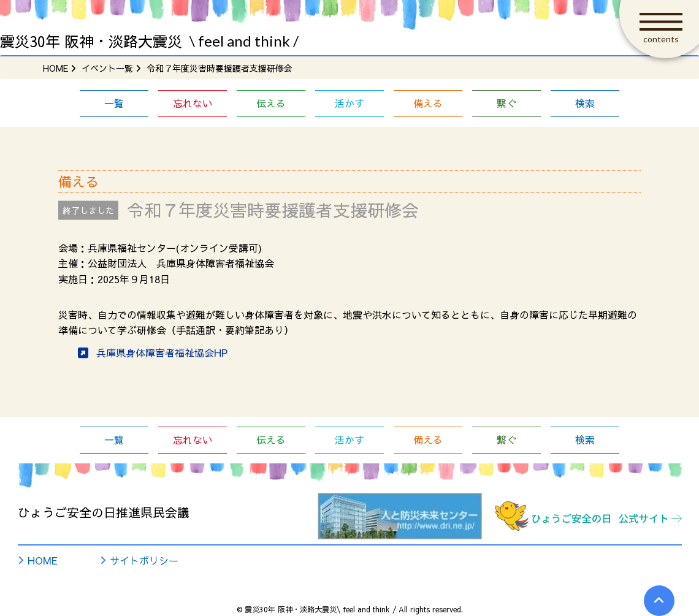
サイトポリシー (144, 560)
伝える (271, 103)
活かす (349, 103)
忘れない (193, 103)
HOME (43, 560)
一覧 (114, 103)
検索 (585, 103)
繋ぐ (506, 103)
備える (428, 103)
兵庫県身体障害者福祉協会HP (162, 352)
